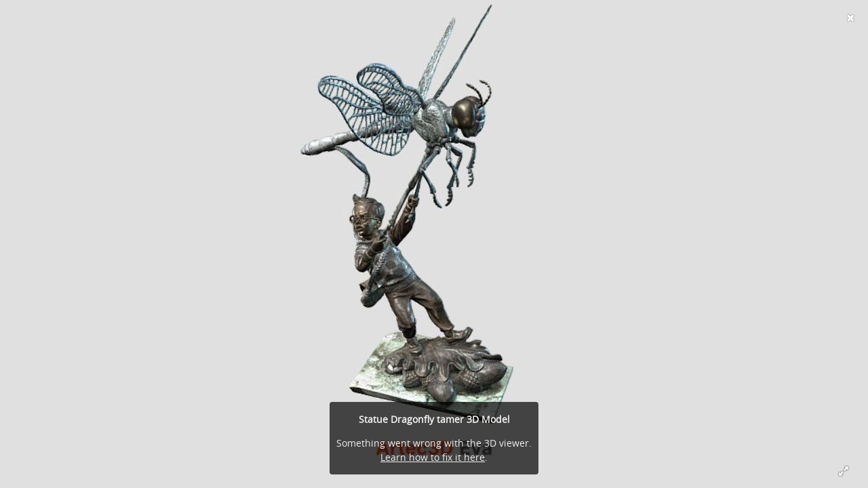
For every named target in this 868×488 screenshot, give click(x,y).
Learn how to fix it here (433, 457)
